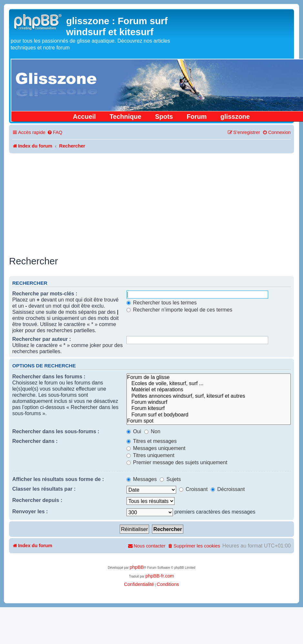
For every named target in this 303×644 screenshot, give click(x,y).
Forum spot (209, 421)
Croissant (193, 489)
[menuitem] (55, 133)
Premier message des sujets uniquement (177, 462)
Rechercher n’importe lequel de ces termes (179, 310)
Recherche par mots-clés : (45, 293)
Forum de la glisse (209, 377)
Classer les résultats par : (44, 489)
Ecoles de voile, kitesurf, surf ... (209, 383)
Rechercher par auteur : (42, 339)
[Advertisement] (151, 202)
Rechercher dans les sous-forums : (56, 431)
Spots (164, 117)
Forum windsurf (209, 402)
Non (152, 431)
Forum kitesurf (209, 408)
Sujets (170, 479)
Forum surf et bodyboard (209, 415)
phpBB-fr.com (160, 576)
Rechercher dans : (35, 441)
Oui (134, 431)
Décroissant (228, 489)
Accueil (84, 117)
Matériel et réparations (209, 389)
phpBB (137, 567)
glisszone (235, 117)
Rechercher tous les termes (162, 302)
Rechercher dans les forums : (49, 376)
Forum (197, 117)
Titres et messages (152, 441)
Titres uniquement (151, 455)
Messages (142, 479)
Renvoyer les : (30, 511)
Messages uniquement (156, 448)
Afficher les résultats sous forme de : (58, 479)
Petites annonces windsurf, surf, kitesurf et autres (209, 396)
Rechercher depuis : (37, 500)
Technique (125, 117)
